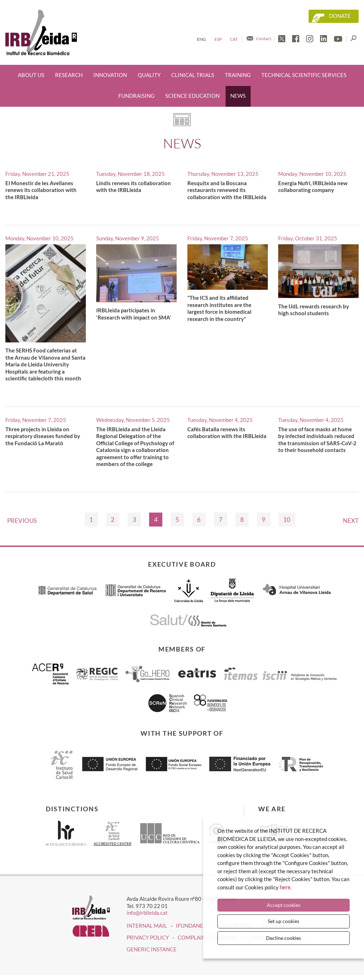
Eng (201, 39)
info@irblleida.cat (147, 913)
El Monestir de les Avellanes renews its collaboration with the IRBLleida (41, 190)
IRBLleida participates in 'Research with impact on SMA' (134, 314)
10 (287, 520)
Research (69, 75)
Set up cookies (284, 921)
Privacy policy (148, 937)
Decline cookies (284, 938)
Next (351, 521)
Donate (340, 16)
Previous (22, 521)
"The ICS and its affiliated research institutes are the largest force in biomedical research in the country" (219, 308)
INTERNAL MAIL (147, 926)
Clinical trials (193, 75)
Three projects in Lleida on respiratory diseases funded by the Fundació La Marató (43, 436)
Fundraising (136, 96)
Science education (192, 96)
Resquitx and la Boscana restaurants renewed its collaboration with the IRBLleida (227, 190)
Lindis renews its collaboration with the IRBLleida (134, 187)
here (285, 887)
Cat (234, 39)
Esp (218, 39)
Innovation (110, 75)
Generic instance (152, 949)
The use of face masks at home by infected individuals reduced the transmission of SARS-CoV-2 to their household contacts (317, 440)
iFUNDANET (191, 926)
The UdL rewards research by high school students (314, 310)
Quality (149, 75)
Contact (264, 39)
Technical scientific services (304, 75)
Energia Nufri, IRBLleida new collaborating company (313, 187)
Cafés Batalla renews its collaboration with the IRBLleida (227, 433)
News (238, 96)
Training (238, 75)
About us (31, 75)
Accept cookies (284, 905)
